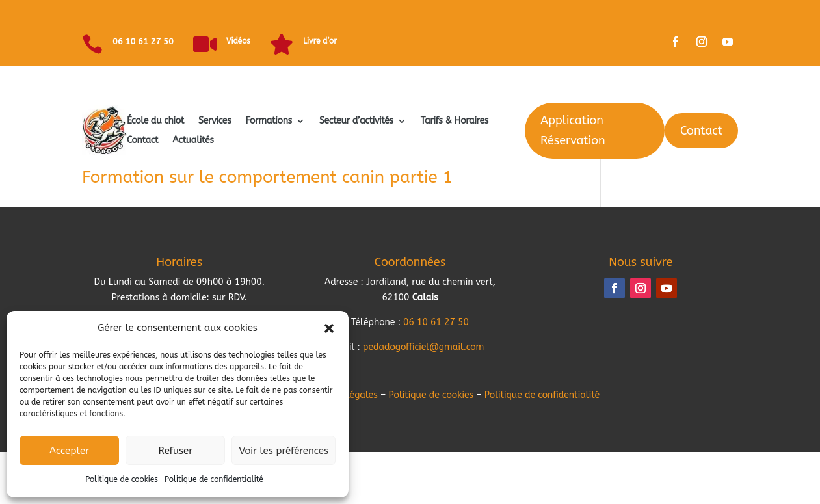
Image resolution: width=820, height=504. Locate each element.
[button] (329, 328)
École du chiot (155, 121)
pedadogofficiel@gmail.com (424, 347)
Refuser (175, 451)
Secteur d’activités (356, 121)
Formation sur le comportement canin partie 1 (267, 177)
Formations (268, 121)
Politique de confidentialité (214, 479)
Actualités (193, 141)
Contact (142, 141)
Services (215, 121)
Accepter (69, 451)
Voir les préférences (284, 451)
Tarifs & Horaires (455, 121)
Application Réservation (573, 130)
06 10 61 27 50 (143, 41)
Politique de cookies (122, 479)
